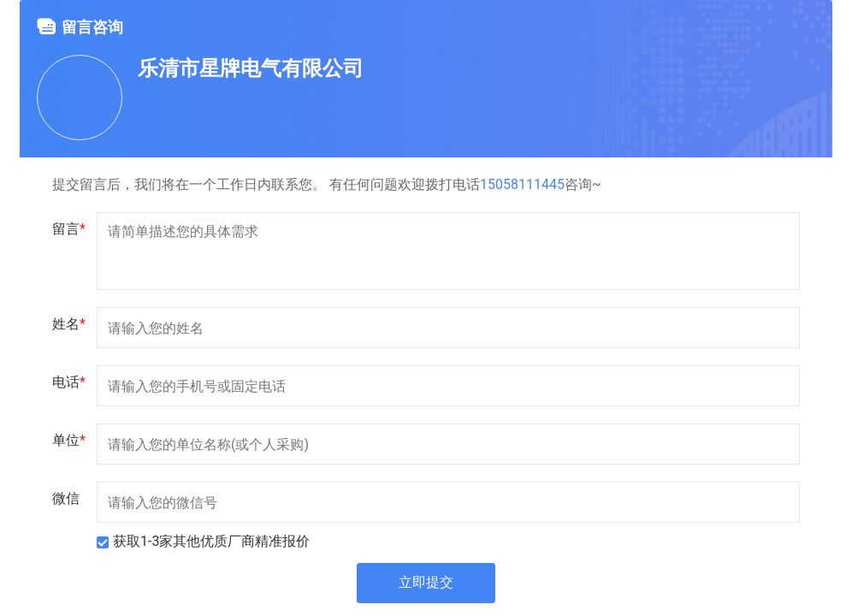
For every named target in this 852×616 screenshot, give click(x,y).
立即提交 (426, 583)
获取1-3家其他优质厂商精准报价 (211, 541)
